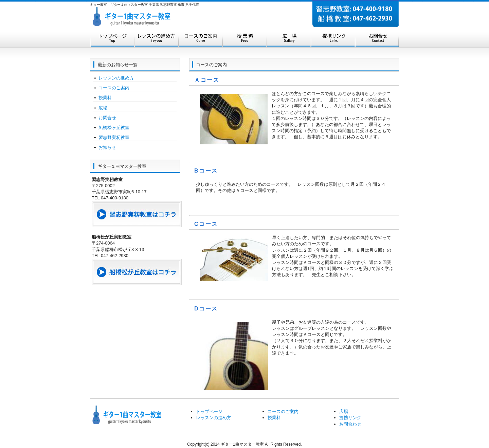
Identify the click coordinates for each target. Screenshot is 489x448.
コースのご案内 (200, 40)
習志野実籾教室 (114, 137)
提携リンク (333, 40)
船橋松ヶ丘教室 (114, 128)
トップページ (112, 40)
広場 (289, 40)
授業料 (244, 40)
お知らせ (107, 147)
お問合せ (377, 40)
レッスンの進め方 (156, 40)
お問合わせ (350, 424)
